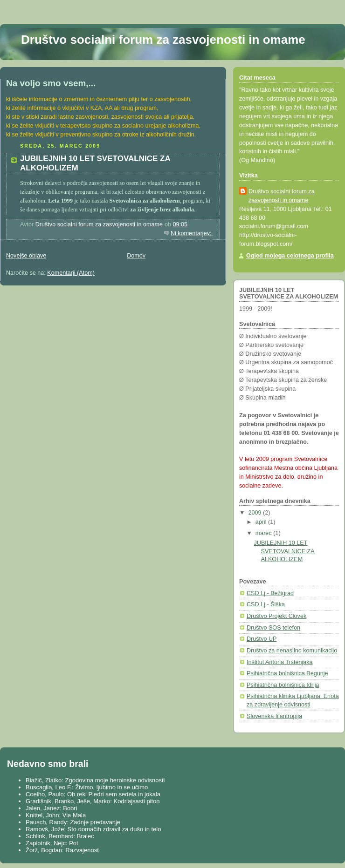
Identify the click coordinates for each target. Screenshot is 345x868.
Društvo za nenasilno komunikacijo (292, 651)
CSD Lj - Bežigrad (270, 593)
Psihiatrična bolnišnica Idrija (283, 685)
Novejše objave (26, 256)
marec (265, 533)
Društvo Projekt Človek (276, 616)
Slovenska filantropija (274, 716)
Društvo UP (262, 639)
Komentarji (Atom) (71, 273)
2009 (256, 513)
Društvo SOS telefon (273, 628)
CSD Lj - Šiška (266, 604)
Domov (136, 256)
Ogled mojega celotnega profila (290, 256)
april (262, 522)
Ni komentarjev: (192, 233)
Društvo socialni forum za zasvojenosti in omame (163, 40)
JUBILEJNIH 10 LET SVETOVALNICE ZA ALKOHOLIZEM (284, 551)
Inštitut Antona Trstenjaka (280, 662)
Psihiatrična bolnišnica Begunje (287, 673)
